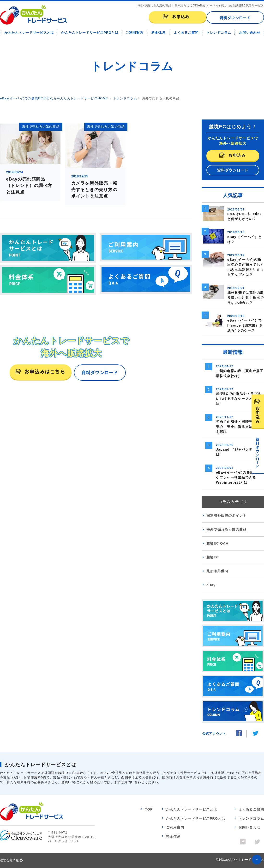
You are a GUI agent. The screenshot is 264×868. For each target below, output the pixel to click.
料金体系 (159, 33)
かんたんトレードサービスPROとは (90, 33)
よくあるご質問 (186, 33)
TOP (149, 809)
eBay (211, 585)
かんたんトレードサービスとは (29, 33)
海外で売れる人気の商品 (226, 529)
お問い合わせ (250, 33)
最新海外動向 (217, 571)
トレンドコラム (219, 33)
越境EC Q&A (217, 543)
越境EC (213, 557)
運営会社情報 (9, 860)
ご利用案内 (134, 33)
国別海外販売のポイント (226, 516)
